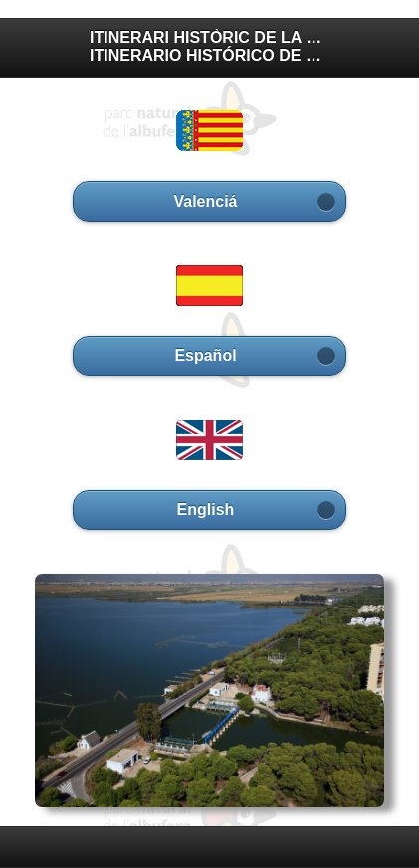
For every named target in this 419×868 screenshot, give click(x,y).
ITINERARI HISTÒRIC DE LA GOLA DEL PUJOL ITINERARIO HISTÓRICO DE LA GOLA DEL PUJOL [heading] (209, 46)
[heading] (209, 845)
